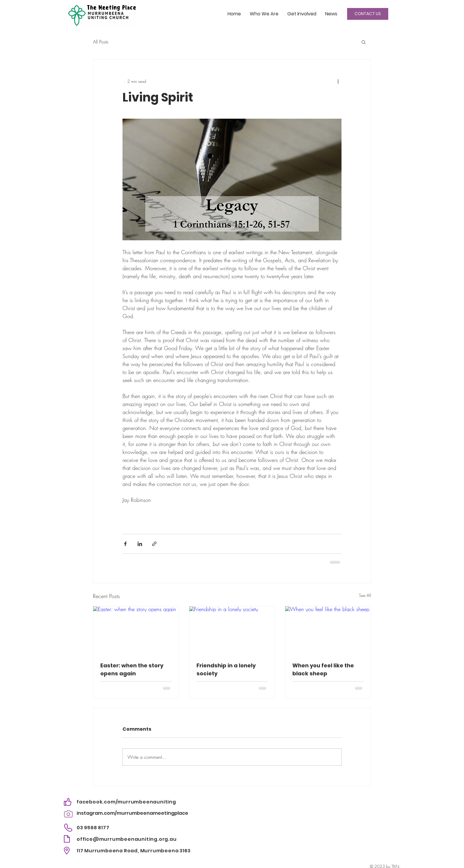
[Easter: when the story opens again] (136, 630)
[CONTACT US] (368, 14)
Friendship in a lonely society (226, 669)
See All (365, 595)
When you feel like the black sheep (323, 669)
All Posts (101, 42)
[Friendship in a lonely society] (232, 630)
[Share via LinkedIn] (140, 544)
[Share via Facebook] (125, 544)
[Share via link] (154, 544)
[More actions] (338, 81)
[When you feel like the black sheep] (328, 630)
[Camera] (68, 814)
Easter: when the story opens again (132, 669)
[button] (364, 42)
